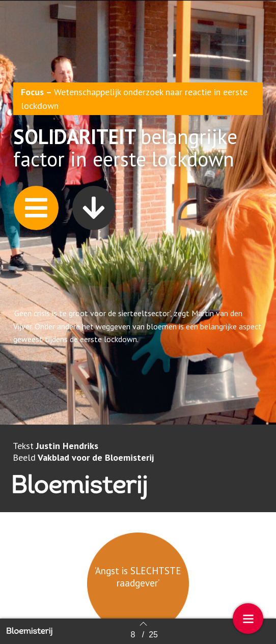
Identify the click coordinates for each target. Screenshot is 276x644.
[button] (36, 211)
